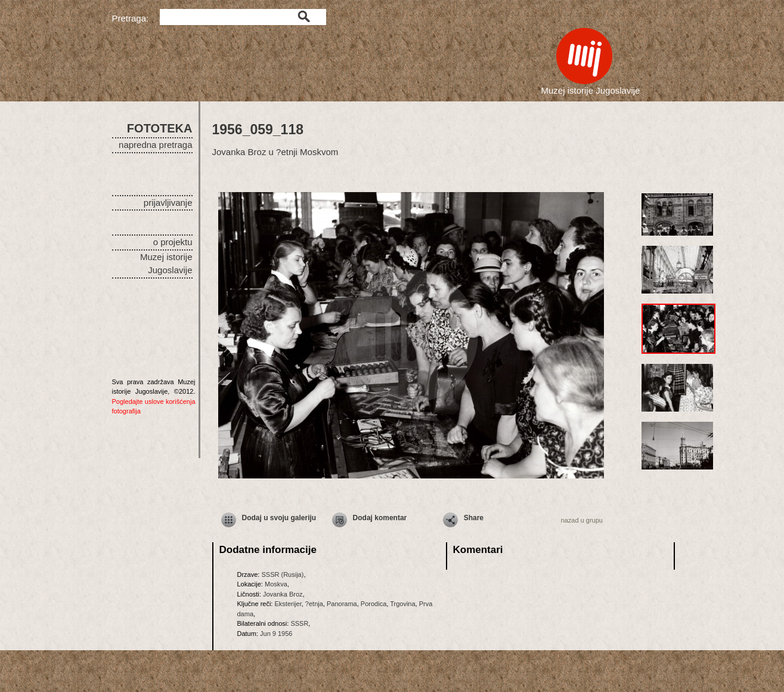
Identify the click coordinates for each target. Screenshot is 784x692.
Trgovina (402, 604)
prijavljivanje (168, 203)
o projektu (173, 242)
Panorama (342, 604)
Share (474, 518)
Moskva (276, 584)
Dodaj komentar (380, 518)
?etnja (314, 604)
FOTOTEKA (160, 128)
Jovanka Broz (283, 594)
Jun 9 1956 (276, 634)
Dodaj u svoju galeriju (279, 518)
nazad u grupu (582, 520)
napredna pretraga (155, 145)
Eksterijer (288, 604)
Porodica (374, 604)
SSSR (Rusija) (282, 574)
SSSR (299, 623)
